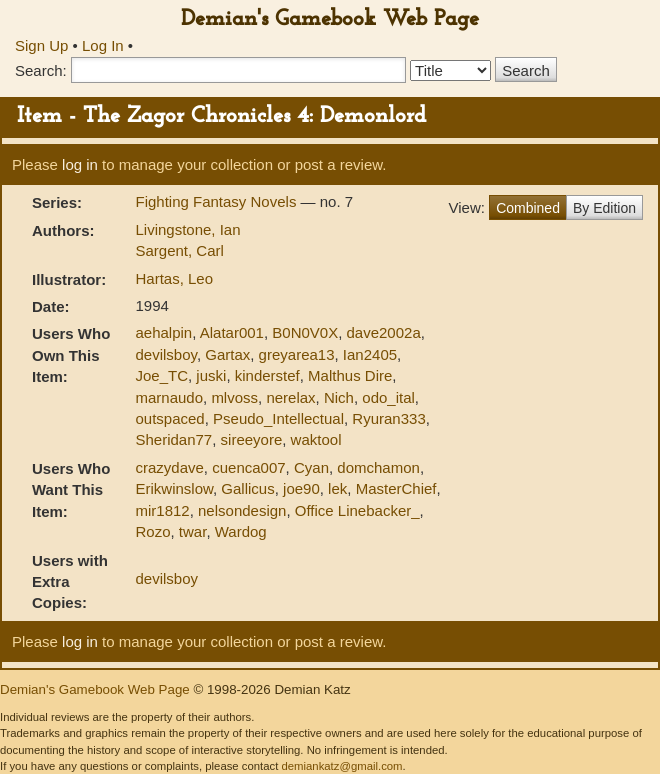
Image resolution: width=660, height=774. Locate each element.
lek (337, 488)
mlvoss (234, 397)
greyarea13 (297, 354)
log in (80, 164)
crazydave (169, 467)
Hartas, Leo (174, 278)
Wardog (241, 531)
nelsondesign (242, 510)
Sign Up (41, 45)
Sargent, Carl (179, 250)
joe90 (301, 488)
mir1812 (162, 510)
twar (193, 531)
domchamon (378, 467)
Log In (103, 45)
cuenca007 (248, 467)
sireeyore (252, 439)
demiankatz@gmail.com (341, 766)
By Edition (604, 208)
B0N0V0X (305, 332)
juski (211, 375)
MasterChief (396, 488)
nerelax (290, 397)
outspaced (169, 418)
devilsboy (165, 354)
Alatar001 (232, 332)
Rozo (152, 531)
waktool (316, 439)
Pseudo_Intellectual (278, 418)
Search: (41, 70)
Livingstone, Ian (187, 229)
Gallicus (247, 488)
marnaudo (169, 397)
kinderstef (267, 375)
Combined (528, 208)
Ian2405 (370, 354)
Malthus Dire (350, 375)
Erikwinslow (174, 488)
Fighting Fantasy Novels (217, 201)
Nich (339, 397)
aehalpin (163, 332)
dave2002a (384, 332)
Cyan (311, 467)
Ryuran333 (388, 418)
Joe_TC (161, 375)
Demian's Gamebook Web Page (330, 19)
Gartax (227, 354)
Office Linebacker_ (357, 510)
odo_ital (388, 397)
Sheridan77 (173, 439)
